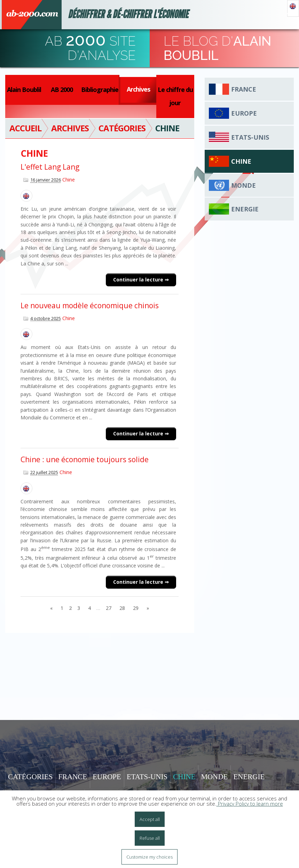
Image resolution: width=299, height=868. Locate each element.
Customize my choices (149, 857)
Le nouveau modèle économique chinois (90, 305)
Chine (69, 180)
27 (109, 608)
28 (122, 608)
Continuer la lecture (139, 280)
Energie (245, 209)
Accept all (150, 819)
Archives (138, 89)
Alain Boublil (24, 90)
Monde (243, 185)
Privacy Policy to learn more (250, 804)
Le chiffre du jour (175, 96)
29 (136, 608)
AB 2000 (62, 90)
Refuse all (150, 838)
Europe (244, 113)
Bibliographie (100, 90)
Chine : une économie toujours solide (85, 459)
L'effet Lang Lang (50, 167)
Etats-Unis (250, 137)
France (244, 89)
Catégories (30, 777)
